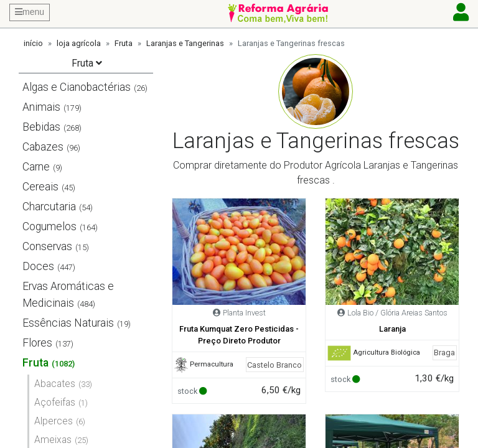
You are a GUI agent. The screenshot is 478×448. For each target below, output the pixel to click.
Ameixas (53, 440)
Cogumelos (49, 226)
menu (30, 12)
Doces (38, 266)
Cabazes (43, 147)
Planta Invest (244, 313)
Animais (41, 107)
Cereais (40, 187)
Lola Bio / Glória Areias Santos (397, 313)
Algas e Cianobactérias (77, 87)
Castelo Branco (274, 365)
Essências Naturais (68, 323)
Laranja (392, 329)
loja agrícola (79, 43)
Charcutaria (49, 207)
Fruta (124, 43)
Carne (36, 167)
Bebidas (41, 127)
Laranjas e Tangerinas (185, 43)
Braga (444, 352)
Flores (37, 343)
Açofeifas (55, 402)
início (33, 43)
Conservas (47, 246)
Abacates (55, 384)
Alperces (54, 421)
